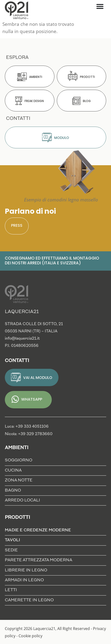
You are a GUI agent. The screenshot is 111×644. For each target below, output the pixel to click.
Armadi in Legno (24, 580)
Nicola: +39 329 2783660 (29, 434)
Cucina (13, 470)
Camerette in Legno (29, 600)
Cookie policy (30, 636)
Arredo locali (22, 500)
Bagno (13, 490)
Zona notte (19, 480)
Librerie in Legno (26, 570)
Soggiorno (19, 460)
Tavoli (14, 541)
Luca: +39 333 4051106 (27, 427)
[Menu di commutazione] (100, 6)
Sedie (11, 550)
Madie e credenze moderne (39, 530)
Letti (11, 590)
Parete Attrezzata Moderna (39, 560)
